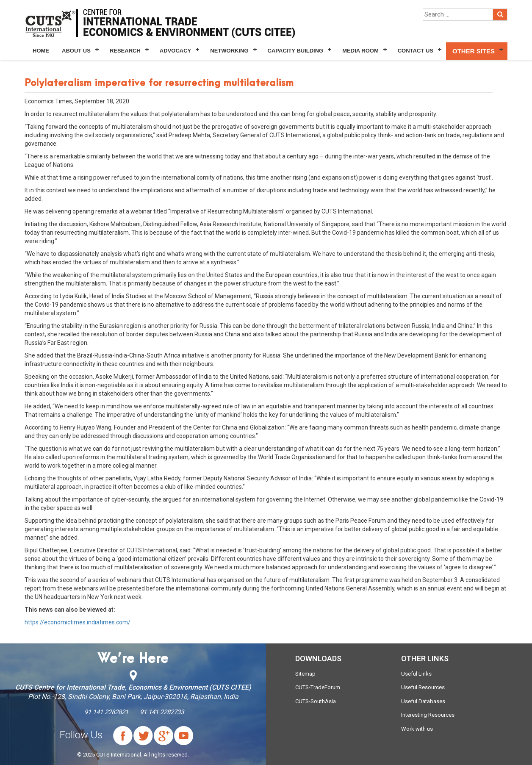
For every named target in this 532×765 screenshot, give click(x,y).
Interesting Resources (428, 715)
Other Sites (474, 51)
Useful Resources (423, 687)
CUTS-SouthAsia (316, 701)
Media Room (360, 51)
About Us (76, 51)
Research (125, 51)
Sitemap (305, 674)
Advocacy (175, 51)
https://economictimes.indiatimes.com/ (78, 622)
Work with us (417, 729)
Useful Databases (423, 701)
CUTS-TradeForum (318, 687)
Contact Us (416, 51)
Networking (229, 51)
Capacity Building (296, 51)
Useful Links (416, 674)
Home (41, 51)
